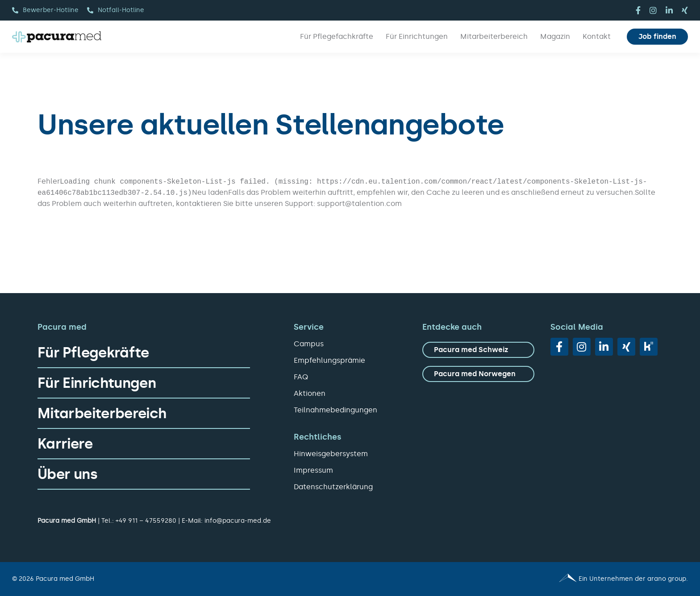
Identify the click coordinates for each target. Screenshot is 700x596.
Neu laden (210, 192)
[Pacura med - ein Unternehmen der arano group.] (523, 579)
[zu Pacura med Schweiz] (478, 350)
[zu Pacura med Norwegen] (478, 374)
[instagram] (653, 10)
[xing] (685, 10)
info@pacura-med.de (238, 521)
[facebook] (638, 10)
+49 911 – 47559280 (146, 521)
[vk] (649, 347)
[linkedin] (669, 10)
